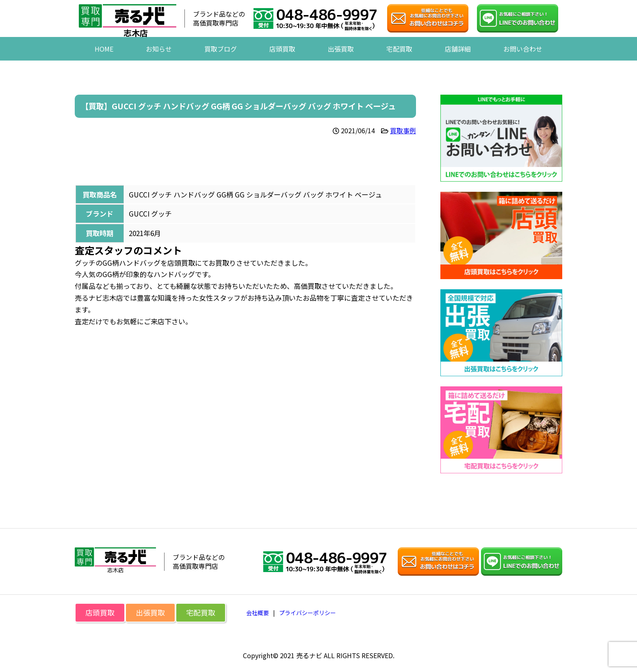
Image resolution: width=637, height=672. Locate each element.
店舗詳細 (458, 61)
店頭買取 (282, 61)
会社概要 (258, 613)
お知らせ (159, 61)
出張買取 (341, 61)
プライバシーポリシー (308, 613)
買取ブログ (221, 61)
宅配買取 (399, 61)
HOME (104, 61)
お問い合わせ (523, 61)
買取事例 (403, 130)
